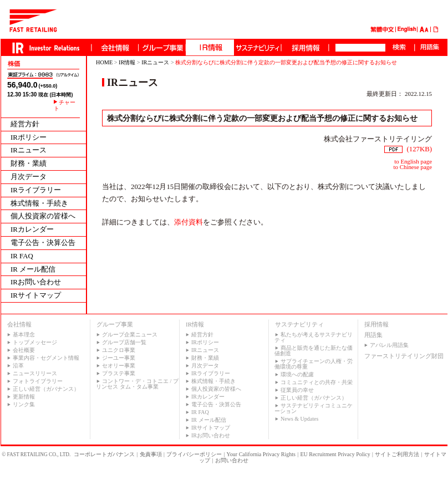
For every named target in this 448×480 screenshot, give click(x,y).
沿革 (18, 366)
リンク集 (24, 404)
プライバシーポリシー (194, 454)
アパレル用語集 (389, 345)
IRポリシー (29, 138)
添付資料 (189, 222)
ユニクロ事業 (119, 350)
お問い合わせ (232, 460)
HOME (104, 62)
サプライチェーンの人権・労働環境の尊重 (314, 364)
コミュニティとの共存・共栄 (317, 382)
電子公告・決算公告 (43, 243)
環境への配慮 (297, 374)
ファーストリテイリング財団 (404, 356)
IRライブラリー (36, 190)
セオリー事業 (119, 366)
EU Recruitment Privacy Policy (335, 454)
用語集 (373, 335)
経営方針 (25, 124)
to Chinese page (413, 167)
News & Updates (299, 419)
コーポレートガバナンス (104, 454)
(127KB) (408, 149)
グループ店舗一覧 (124, 342)
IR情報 (127, 62)
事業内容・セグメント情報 (46, 358)
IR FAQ (22, 256)
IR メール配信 (33, 270)
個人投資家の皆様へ (43, 216)
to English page (413, 161)
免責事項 (151, 454)
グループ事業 (115, 324)
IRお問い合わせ (36, 282)
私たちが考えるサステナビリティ (314, 337)
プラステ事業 (119, 373)
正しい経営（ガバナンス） (46, 389)
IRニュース (29, 150)
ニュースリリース (35, 373)
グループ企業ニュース (130, 335)
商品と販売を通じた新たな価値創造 (314, 351)
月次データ (29, 177)
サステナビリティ (299, 324)
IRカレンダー (32, 230)
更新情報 (24, 397)
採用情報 (376, 324)
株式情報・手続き (39, 204)
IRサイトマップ (36, 296)
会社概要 (24, 350)
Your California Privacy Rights (261, 454)
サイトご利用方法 (397, 454)
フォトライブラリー (38, 381)
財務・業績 (29, 164)
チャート (65, 105)
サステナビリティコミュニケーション (314, 408)
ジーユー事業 (119, 358)
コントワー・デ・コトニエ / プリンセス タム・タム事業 (137, 384)
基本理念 (24, 335)
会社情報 (19, 324)
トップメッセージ (35, 342)
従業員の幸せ (297, 390)
